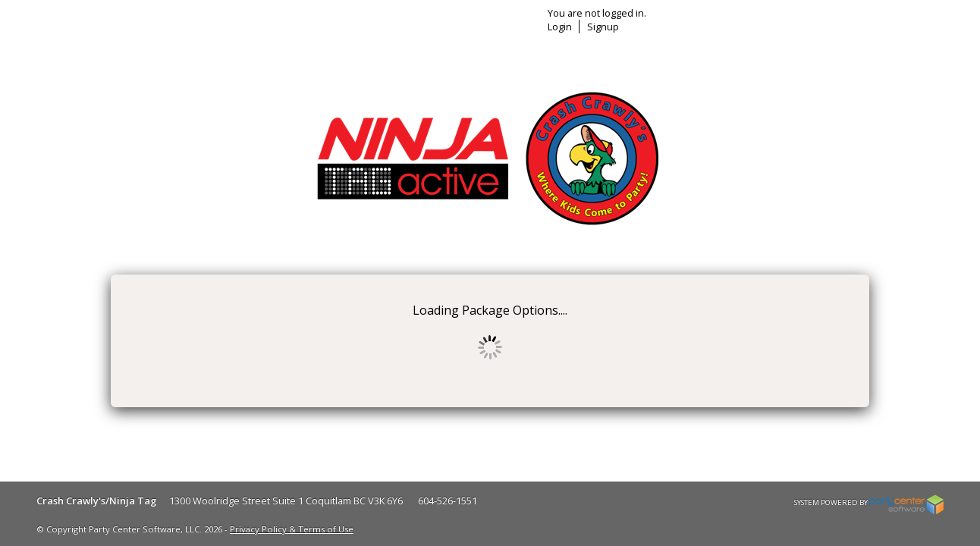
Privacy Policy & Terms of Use (292, 529)
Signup (784, 27)
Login (741, 27)
